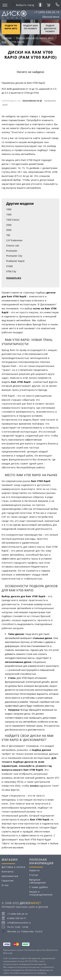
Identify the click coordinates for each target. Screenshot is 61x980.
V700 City (11, 271)
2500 (9, 225)
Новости (34, 870)
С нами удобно (39, 887)
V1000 (9, 266)
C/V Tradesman (14, 240)
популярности (32, 101)
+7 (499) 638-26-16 (47, 12)
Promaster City (14, 256)
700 (8, 235)
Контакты (8, 871)
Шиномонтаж (10, 876)
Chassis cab (13, 246)
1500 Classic (13, 220)
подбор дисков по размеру (50, 29)
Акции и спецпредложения (41, 893)
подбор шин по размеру (30, 27)
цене (5, 105)
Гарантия (8, 881)
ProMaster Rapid (15, 261)
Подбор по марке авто (11, 27)
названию (50, 101)
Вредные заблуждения (37, 881)
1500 (9, 214)
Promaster (12, 251)
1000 (9, 209)
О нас (5, 885)
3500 (9, 230)
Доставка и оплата (13, 867)
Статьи (34, 875)
